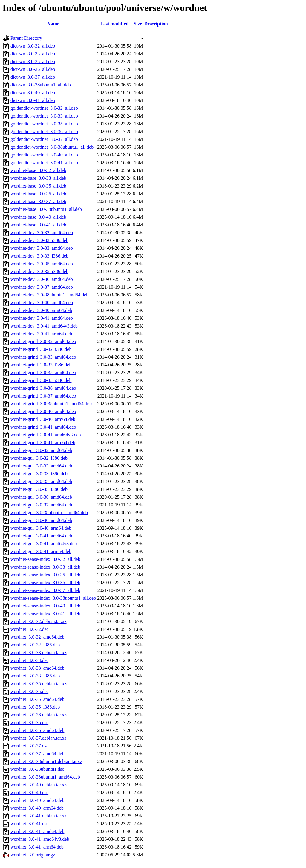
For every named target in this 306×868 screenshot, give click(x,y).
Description (156, 24)
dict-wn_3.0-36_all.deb (33, 69)
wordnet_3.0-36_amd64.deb (37, 730)
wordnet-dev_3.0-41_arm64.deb (41, 334)
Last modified (114, 24)
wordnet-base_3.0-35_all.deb (38, 186)
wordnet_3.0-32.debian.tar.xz (39, 621)
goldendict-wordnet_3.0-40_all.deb (44, 155)
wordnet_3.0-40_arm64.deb (37, 808)
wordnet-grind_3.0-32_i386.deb (41, 349)
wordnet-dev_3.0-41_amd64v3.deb (44, 326)
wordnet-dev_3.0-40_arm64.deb (41, 310)
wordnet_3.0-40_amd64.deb (37, 800)
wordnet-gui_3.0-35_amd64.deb (41, 481)
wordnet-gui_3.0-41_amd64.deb (41, 536)
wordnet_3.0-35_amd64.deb (37, 699)
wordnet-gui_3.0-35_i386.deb (39, 489)
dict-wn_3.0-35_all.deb (33, 61)
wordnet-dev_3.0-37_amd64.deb (42, 287)
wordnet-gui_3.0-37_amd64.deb (41, 505)
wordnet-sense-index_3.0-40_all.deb (45, 606)
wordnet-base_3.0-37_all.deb (38, 201)
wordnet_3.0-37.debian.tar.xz (39, 738)
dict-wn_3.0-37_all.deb (33, 77)
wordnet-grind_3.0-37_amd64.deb (43, 396)
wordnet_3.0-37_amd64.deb (37, 754)
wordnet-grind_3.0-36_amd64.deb (43, 388)
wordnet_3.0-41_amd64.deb (37, 831)
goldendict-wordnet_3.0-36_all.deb (44, 131)
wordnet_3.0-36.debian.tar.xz (39, 715)
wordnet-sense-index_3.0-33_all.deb (45, 567)
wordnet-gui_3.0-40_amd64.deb (41, 520)
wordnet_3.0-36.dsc (29, 722)
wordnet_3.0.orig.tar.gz (33, 855)
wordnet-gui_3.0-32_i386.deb (39, 458)
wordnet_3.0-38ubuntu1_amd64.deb (45, 777)
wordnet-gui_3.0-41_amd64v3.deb (44, 544)
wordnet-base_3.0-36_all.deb (38, 194)
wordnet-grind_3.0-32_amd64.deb (43, 341)
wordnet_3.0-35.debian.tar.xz (39, 684)
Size (138, 24)
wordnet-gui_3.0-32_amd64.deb (41, 450)
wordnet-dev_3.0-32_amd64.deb (42, 233)
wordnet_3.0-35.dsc (29, 691)
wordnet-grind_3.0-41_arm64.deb (43, 443)
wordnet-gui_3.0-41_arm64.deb (41, 551)
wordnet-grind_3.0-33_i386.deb (41, 365)
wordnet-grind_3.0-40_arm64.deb (43, 419)
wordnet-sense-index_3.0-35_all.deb (45, 575)
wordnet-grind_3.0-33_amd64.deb (43, 357)
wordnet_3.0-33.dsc (29, 660)
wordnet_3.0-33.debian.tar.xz (39, 652)
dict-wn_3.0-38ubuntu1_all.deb (41, 85)
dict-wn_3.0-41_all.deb (33, 100)
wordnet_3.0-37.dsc (29, 746)
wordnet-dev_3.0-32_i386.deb (39, 240)
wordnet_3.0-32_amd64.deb (37, 637)
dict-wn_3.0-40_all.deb (33, 93)
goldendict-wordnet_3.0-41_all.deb (44, 163)
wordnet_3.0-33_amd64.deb (37, 668)
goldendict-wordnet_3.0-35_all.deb (44, 124)
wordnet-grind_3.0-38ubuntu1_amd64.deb (51, 404)
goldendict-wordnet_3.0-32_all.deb (44, 108)
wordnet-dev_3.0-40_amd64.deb (42, 303)
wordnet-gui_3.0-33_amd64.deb (41, 466)
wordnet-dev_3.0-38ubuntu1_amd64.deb (49, 295)
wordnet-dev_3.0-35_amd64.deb (42, 264)
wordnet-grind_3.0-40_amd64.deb (43, 411)
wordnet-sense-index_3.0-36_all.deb (45, 583)
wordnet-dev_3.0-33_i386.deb (39, 256)
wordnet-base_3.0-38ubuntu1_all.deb (46, 209)
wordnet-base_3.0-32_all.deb (38, 170)
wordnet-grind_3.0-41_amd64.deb (43, 427)
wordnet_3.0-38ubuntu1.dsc (37, 769)
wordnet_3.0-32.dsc (29, 629)
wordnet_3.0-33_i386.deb (35, 676)
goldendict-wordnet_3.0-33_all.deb (44, 116)
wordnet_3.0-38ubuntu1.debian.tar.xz (46, 761)
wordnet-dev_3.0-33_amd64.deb (42, 248)
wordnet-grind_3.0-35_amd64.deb (43, 373)
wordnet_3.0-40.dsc (29, 792)
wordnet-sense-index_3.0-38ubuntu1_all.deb (53, 598)
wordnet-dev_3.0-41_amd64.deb (42, 318)
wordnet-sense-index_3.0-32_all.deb (45, 559)
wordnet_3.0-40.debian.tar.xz (39, 785)
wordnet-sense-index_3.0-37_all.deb (45, 590)
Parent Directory (26, 38)
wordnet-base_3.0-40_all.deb (38, 217)
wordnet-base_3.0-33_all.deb (38, 178)
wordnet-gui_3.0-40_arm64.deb (41, 528)
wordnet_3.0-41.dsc (29, 824)
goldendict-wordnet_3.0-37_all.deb (44, 139)
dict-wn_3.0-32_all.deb (33, 46)
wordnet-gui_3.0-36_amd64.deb (41, 497)
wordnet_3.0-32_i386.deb (35, 645)
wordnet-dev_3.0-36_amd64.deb (42, 279)
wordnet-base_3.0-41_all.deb (38, 225)
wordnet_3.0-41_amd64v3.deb (40, 839)
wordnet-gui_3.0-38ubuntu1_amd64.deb (49, 513)
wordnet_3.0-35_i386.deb (35, 707)
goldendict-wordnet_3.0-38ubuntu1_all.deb (52, 147)
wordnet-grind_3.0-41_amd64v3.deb (46, 435)
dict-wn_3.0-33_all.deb (33, 54)
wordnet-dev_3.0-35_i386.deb (39, 271)
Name (53, 24)
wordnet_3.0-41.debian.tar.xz (39, 816)
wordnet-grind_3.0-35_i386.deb (41, 380)
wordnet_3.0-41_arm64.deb (37, 847)
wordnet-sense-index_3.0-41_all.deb (45, 614)
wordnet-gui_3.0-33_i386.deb (39, 474)
